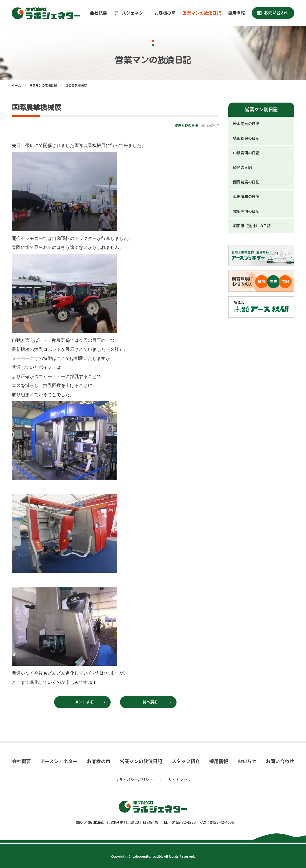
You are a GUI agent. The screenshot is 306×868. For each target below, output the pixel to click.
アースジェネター (131, 13)
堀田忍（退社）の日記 (252, 226)
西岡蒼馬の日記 (246, 182)
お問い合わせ (277, 13)
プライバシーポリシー (134, 780)
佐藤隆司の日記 (246, 211)
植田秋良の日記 (246, 138)
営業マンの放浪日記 (202, 13)
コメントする (82, 702)
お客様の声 (165, 13)
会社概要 (98, 13)
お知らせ (247, 761)
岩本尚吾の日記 (246, 124)
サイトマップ (180, 780)
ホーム (16, 85)
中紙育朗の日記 (246, 153)
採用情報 (236, 13)
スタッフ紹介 (186, 761)
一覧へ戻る (148, 702)
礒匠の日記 (242, 167)
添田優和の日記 (246, 197)
